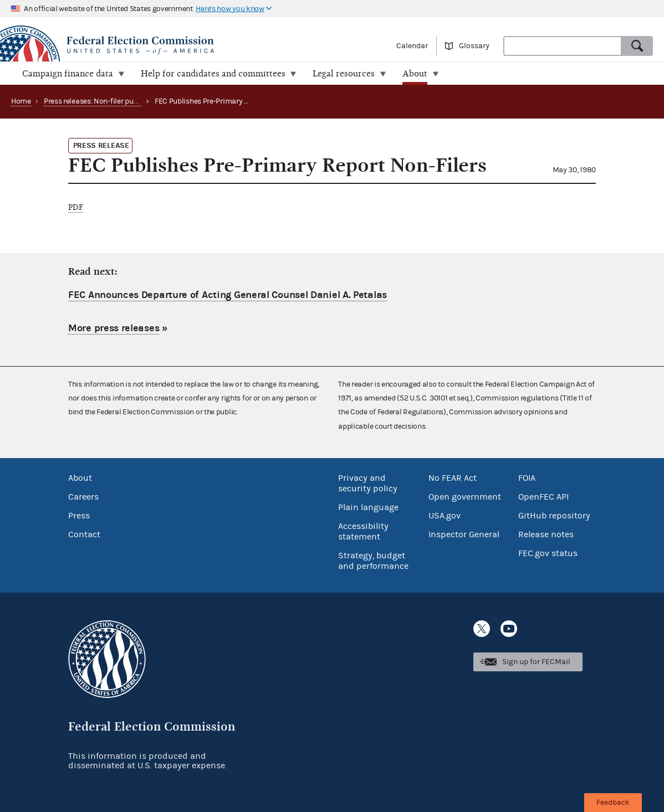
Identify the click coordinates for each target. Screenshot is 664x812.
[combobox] (563, 46)
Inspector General (464, 535)
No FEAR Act (453, 478)
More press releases (114, 328)
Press (79, 516)
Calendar (412, 46)
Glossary (474, 46)
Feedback (613, 803)
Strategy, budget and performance (373, 561)
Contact (84, 535)
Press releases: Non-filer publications (105, 101)
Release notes (546, 535)
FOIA (527, 478)
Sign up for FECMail (536, 662)
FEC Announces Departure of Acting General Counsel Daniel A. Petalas (228, 295)
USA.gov (445, 516)
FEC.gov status (548, 553)
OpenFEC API (543, 497)
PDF (76, 207)
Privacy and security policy (368, 483)
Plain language (368, 507)
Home (21, 101)
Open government (465, 497)
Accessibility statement (363, 531)
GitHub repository (554, 516)
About (80, 478)
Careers (83, 497)
